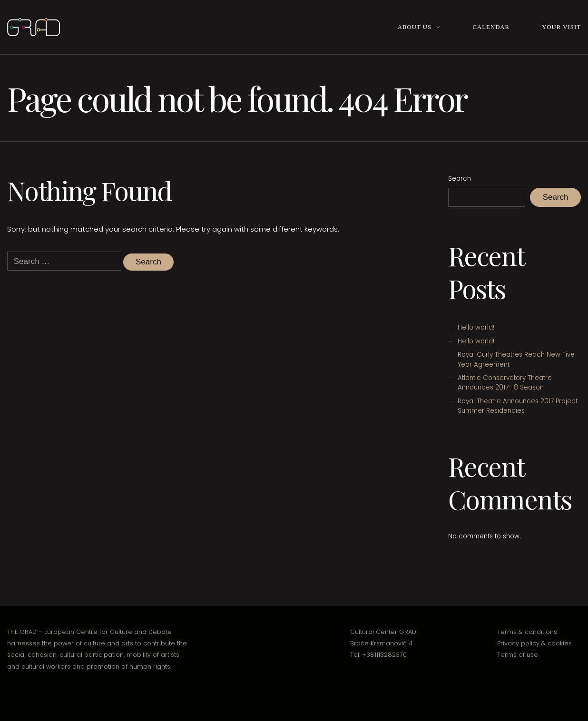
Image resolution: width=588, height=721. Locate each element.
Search (460, 179)
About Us (415, 27)
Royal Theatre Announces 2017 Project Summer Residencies (518, 406)
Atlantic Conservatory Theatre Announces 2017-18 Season (505, 383)
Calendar (491, 27)
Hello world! (476, 327)
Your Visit (561, 27)
